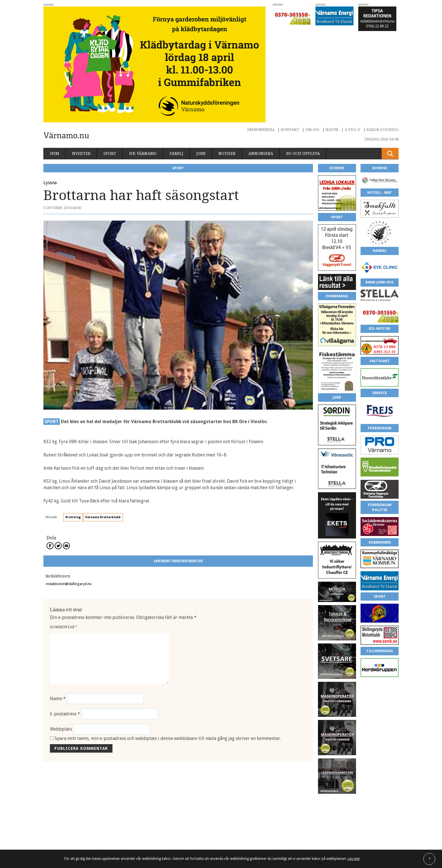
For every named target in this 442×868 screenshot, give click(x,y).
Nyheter (81, 153)
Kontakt (290, 130)
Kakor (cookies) (383, 130)
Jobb (201, 153)
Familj (176, 153)
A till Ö (353, 130)
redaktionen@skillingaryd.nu (69, 584)
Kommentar (64, 627)
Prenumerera (261, 130)
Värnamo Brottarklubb (103, 517)
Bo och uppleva (303, 153)
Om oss (312, 130)
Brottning (73, 517)
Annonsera (261, 153)
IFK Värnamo (143, 153)
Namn (58, 699)
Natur (332, 130)
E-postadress (65, 714)
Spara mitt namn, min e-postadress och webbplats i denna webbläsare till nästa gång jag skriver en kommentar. (168, 738)
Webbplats (61, 729)
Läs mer (354, 859)
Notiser (227, 153)
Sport (110, 153)
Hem (55, 153)
